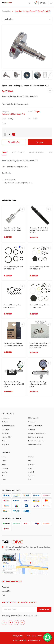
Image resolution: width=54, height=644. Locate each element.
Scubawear (32, 422)
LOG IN (43, 3)
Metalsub (31, 472)
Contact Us (6, 591)
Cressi (4, 457)
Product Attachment (37, 152)
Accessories (6, 418)
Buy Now (40, 142)
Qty (5, 130)
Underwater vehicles (35, 445)
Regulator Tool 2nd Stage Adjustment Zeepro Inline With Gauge (14, 384)
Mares (30, 468)
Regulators (5, 445)
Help (4, 595)
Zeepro (37, 112)
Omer (4, 480)
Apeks (4, 464)
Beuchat (4, 472)
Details (5, 152)
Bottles (4, 441)
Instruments (6, 429)
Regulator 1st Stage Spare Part (13, 114)
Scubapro (31, 464)
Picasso (4, 476)
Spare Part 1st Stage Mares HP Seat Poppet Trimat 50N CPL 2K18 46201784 (40, 345)
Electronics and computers (37, 433)
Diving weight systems (35, 426)
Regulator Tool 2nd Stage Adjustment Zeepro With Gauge (38, 384)
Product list (6, 11)
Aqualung (31, 476)
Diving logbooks (33, 418)
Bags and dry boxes (8, 426)
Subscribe (44, 609)
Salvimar (31, 457)
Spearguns (32, 429)
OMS (30, 480)
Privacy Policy (18, 636)
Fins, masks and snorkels (36, 441)
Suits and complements (36, 437)
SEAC (30, 461)
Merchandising (7, 437)
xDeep (4, 461)
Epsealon (5, 468)
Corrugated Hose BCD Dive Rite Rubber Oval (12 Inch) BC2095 (39, 230)
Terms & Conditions (34, 636)
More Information (18, 152)
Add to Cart (16, 142)
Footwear (5, 422)
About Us (5, 587)
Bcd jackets (5, 433)
